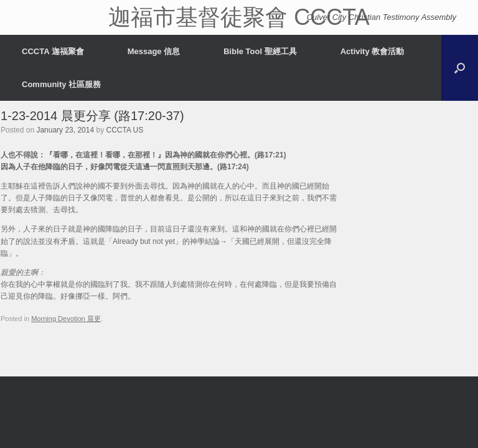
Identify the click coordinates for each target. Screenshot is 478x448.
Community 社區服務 (61, 84)
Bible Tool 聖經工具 (260, 51)
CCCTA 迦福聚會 (53, 51)
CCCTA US (125, 130)
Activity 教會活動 (373, 51)
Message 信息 (154, 51)
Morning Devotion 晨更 (66, 319)
